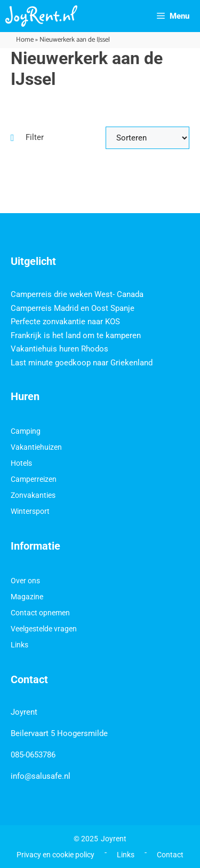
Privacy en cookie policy (55, 855)
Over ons (25, 581)
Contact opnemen (40, 613)
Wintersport (30, 511)
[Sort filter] (148, 138)
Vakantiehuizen (36, 447)
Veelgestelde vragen (44, 629)
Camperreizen (34, 479)
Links (19, 645)
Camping (26, 431)
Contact (170, 855)
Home (25, 40)
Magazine (27, 597)
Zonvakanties (33, 495)
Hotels (21, 463)
